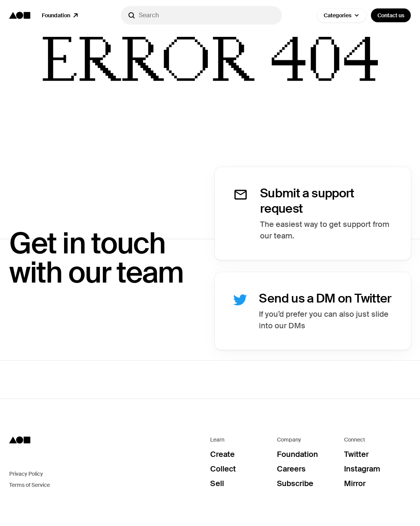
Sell (217, 483)
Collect (223, 469)
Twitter (356, 454)
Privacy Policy (26, 474)
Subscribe (295, 483)
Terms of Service (30, 485)
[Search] (201, 15)
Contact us (391, 15)
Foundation (297, 454)
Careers (291, 469)
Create (222, 454)
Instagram (362, 469)
